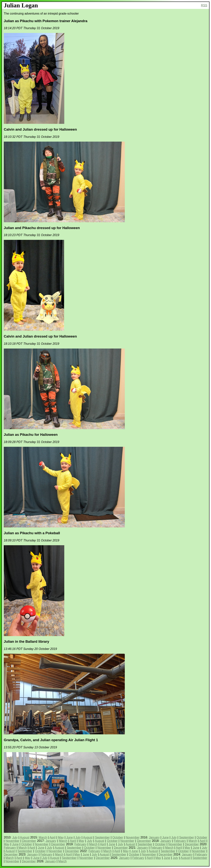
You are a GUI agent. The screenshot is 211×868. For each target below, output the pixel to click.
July (15, 837)
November (133, 837)
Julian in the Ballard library (26, 641)
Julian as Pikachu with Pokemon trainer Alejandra (46, 21)
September (102, 837)
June (69, 837)
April (52, 837)
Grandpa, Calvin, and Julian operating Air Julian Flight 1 (51, 740)
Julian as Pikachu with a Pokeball (32, 533)
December (29, 841)
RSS (204, 5)
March (43, 837)
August (25, 837)
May (61, 837)
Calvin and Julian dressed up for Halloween (40, 129)
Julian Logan (21, 5)
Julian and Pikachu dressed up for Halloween (42, 228)
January (154, 837)
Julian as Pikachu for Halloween (31, 435)
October (118, 837)
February (180, 841)
